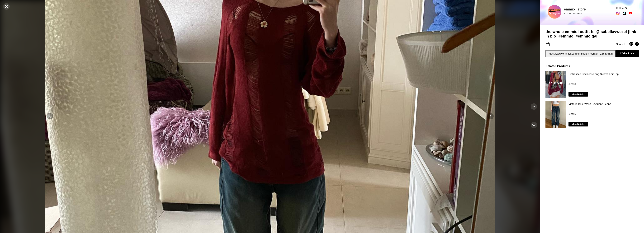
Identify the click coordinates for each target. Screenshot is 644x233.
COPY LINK (627, 54)
